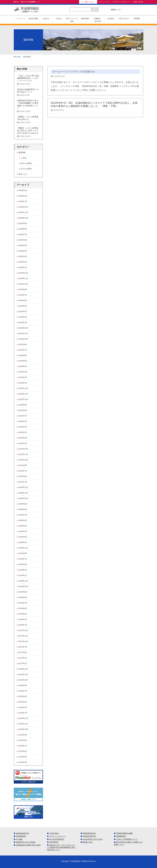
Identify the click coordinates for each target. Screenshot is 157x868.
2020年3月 (23, 537)
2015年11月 (23, 724)
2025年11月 (23, 212)
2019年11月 (23, 548)
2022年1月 (23, 443)
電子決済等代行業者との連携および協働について (128, 843)
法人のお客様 (26, 169)
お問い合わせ (138, 2)
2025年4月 (23, 251)
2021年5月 (23, 476)
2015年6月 (23, 751)
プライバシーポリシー (121, 2)
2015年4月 (23, 762)
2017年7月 (23, 647)
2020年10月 (23, 498)
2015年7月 (23, 746)
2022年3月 (23, 432)
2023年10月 (23, 339)
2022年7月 (23, 416)
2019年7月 (23, 559)
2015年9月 (23, 735)
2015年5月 (23, 757)
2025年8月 (23, 229)
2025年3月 (23, 256)
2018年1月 (23, 625)
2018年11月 (23, 581)
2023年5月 (23, 361)
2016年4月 (23, 696)
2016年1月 (23, 713)
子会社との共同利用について (127, 839)
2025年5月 (23, 245)
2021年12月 (23, 449)
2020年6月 (23, 520)
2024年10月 (23, 284)
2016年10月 (23, 680)
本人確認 (19, 839)
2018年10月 (23, 586)
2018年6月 (23, 608)
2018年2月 (23, 619)
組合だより (23, 174)
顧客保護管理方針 (89, 833)
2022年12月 (23, 388)
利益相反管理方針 (89, 836)
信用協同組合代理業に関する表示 (28, 845)
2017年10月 (23, 641)
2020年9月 (23, 504)
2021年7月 (23, 471)
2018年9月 (23, 592)
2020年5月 (23, 526)
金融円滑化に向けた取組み (26, 842)
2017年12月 (23, 630)
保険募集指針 (121, 836)
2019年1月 (23, 575)
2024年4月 (23, 311)
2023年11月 (23, 333)
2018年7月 (23, 603)
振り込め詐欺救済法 (57, 839)
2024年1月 (23, 322)
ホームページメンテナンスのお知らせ (74, 72)
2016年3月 (23, 702)
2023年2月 (23, 377)
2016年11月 (23, 674)
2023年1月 (23, 383)
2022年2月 (23, 438)
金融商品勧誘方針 (22, 833)
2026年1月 (23, 201)
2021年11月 (23, 454)
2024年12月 (23, 273)
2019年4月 (23, 570)
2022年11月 (23, 394)
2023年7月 (23, 350)
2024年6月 (23, 300)
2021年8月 (23, 465)
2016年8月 (23, 685)
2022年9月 (23, 405)
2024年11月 (23, 278)
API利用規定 (54, 842)
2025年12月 (23, 207)
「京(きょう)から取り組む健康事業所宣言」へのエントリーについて (28, 78)
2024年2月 (23, 317)
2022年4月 (23, 427)
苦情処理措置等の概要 (124, 833)
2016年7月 (23, 691)
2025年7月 (23, 234)
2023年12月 (23, 328)
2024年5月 (23, 306)
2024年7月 (23, 295)
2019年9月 (23, 553)
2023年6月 (23, 355)
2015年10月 (23, 729)
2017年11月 (23, 636)
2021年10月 (23, 460)
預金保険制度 (21, 836)
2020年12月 (23, 487)
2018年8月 (23, 597)
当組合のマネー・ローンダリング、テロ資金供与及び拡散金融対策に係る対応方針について (61, 847)
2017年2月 (23, 663)
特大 (140, 9)
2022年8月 (23, 410)
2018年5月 (23, 614)
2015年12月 (23, 718)
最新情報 (22, 152)
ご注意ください (89, 2)
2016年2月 (23, 707)
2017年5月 (23, 652)
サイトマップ (104, 2)
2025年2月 (23, 262)
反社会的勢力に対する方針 (93, 839)
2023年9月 (23, 344)
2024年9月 (23, 289)
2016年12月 (23, 669)
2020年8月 (23, 509)
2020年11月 (23, 493)
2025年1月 (23, 267)
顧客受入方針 (88, 842)
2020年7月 (23, 515)
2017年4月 (23, 658)
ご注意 (24, 158)
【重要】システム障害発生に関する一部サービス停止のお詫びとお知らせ (28, 131)
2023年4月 (23, 366)
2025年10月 (23, 218)
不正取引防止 (54, 833)
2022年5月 (23, 421)
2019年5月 (23, 564)
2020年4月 (23, 531)
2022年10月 (23, 399)
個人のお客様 (26, 163)
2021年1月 (23, 482)
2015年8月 (23, 740)
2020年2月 (23, 542)
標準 (126, 9)
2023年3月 (23, 372)
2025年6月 (23, 240)
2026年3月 (23, 190)
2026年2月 (23, 196)
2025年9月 (23, 223)
